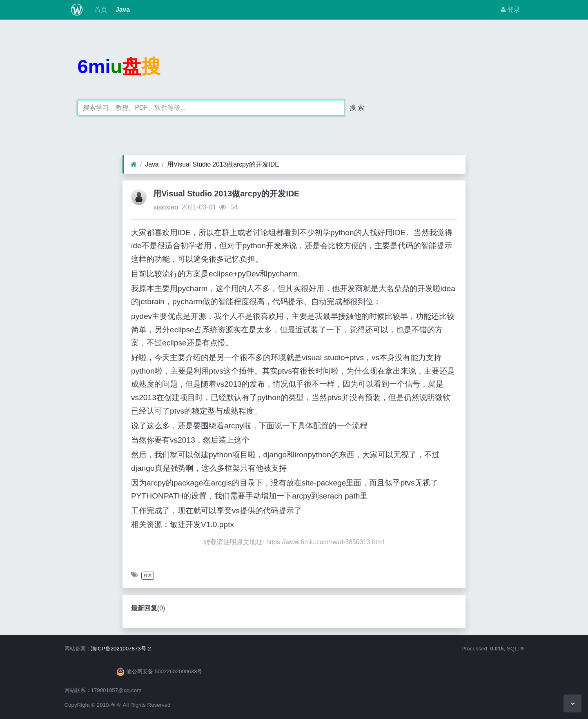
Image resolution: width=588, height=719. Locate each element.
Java (122, 10)
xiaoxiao (166, 207)
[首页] (134, 165)
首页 (100, 10)
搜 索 (357, 108)
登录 (510, 10)
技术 (148, 575)
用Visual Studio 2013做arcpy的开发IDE (223, 164)
